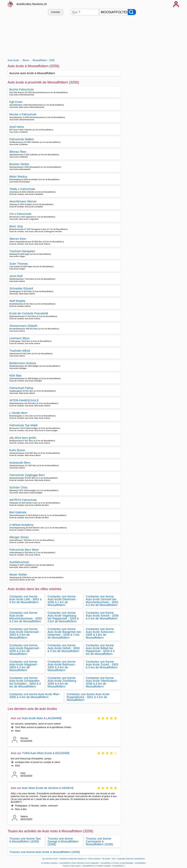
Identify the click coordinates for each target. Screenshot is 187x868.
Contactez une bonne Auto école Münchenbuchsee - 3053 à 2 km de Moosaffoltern (26, 617)
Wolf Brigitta (17, 301)
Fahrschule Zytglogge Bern (27, 475)
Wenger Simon (19, 537)
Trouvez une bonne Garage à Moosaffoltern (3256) (63, 841)
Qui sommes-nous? (50, 859)
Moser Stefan (18, 575)
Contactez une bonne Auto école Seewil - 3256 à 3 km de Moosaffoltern (102, 616)
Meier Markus (18, 177)
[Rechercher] (132, 12)
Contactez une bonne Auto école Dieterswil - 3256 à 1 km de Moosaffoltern (62, 601)
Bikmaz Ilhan (18, 152)
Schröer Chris (18, 487)
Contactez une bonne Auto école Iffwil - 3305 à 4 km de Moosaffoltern (35, 696)
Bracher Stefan (19, 164)
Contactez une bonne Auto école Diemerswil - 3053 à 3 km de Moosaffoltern (25, 633)
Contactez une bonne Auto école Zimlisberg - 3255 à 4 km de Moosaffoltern (63, 682)
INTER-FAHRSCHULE (24, 400)
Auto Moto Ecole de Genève (40, 788)
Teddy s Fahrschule (22, 189)
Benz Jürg (16, 226)
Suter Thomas (19, 264)
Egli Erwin (16, 102)
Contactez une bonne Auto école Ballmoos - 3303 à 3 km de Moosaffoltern (62, 666)
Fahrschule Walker (22, 139)
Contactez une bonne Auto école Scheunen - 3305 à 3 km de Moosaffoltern (101, 633)
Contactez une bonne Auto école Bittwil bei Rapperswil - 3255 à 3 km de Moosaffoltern (100, 650)
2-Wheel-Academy (22, 525)
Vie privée (106, 859)
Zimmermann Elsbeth (23, 326)
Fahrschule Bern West (24, 550)
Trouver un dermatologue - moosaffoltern (129, 863)
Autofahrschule (19, 562)
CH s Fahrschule (20, 214)
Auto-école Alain (32, 718)
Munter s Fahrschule (23, 114)
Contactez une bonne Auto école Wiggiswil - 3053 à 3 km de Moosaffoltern (24, 666)
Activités (56, 12)
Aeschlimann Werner (23, 201)
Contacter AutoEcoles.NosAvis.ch (73, 859)
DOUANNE (62, 753)
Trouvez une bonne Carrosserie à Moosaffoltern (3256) (100, 841)
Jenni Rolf (16, 276)
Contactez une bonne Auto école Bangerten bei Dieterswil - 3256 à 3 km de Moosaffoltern (64, 633)
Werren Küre (18, 239)
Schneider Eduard (21, 288)
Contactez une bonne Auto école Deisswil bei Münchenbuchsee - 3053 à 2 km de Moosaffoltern (102, 601)
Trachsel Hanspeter (22, 251)
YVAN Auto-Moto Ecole (37, 753)
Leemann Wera (19, 338)
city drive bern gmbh (23, 438)
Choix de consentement (135, 859)
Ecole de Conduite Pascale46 (29, 313)
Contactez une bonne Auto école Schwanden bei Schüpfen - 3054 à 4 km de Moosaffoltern (25, 682)
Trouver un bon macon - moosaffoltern (78, 866)
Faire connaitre (94, 859)
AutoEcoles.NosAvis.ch (32, 4)
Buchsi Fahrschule (22, 89)
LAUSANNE (54, 718)
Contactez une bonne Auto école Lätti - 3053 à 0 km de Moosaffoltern (26, 599)
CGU (114, 859)
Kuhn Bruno (17, 450)
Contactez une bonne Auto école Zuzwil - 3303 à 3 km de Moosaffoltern (102, 664)
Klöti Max (16, 376)
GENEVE (68, 788)
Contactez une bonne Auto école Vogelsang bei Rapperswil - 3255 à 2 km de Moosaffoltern (63, 617)
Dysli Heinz (17, 127)
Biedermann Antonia (23, 363)
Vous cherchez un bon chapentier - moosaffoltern (92, 863)
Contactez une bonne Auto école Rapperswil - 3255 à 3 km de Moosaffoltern (25, 650)
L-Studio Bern (18, 413)
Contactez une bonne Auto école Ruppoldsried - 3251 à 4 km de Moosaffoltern (88, 697)
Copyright (121, 859)
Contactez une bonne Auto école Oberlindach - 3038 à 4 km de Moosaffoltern (102, 682)
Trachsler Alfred (20, 351)
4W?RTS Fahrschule (23, 500)
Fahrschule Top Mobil (23, 425)
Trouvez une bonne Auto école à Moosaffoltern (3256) (45, 852)
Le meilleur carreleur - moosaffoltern (56, 863)
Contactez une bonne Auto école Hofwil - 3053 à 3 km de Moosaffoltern (64, 648)
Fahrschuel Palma (21, 388)
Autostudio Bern (20, 463)
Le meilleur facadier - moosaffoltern (109, 866)
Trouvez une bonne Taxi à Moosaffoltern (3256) (25, 840)
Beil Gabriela (18, 512)
